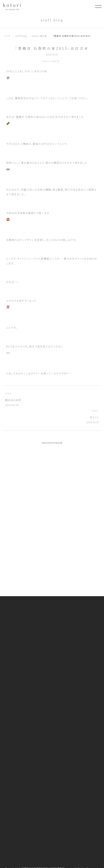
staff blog (21, 36)
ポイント (94, 417)
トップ (7, 36)
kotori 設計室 (39, 36)
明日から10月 (13, 400)
